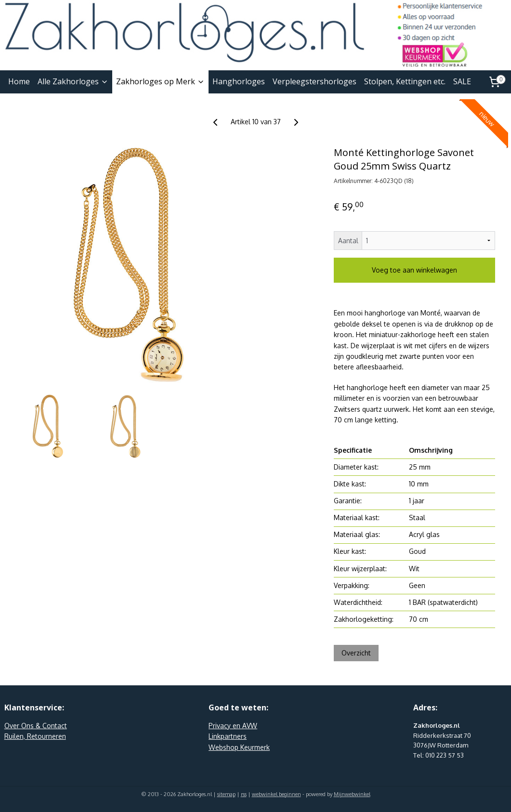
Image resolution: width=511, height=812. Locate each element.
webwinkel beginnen (276, 794)
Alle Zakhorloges (73, 81)
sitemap (226, 794)
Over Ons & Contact (36, 726)
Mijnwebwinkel (352, 794)
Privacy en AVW (233, 726)
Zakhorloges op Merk (160, 81)
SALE (462, 81)
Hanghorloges (239, 81)
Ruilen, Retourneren (35, 736)
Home (19, 81)
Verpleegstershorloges (314, 81)
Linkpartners (228, 736)
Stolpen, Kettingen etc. (405, 81)
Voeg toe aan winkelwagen (414, 270)
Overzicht (356, 653)
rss (244, 794)
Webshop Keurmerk (239, 747)
